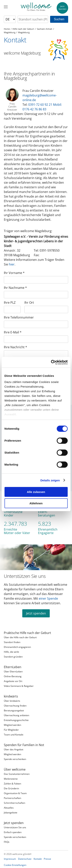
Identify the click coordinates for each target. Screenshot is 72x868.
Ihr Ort (29, 303)
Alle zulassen (36, 492)
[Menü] (6, 7)
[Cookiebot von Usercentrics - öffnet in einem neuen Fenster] (51, 362)
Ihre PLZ (10, 303)
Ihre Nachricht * (15, 347)
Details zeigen (50, 480)
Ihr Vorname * (14, 273)
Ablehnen (36, 503)
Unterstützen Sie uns (25, 576)
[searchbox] (33, 19)
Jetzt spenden (36, 613)
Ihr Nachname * (15, 288)
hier (12, 264)
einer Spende (48, 598)
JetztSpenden (62, 8)
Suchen (59, 19)
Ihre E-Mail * (13, 332)
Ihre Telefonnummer (19, 317)
